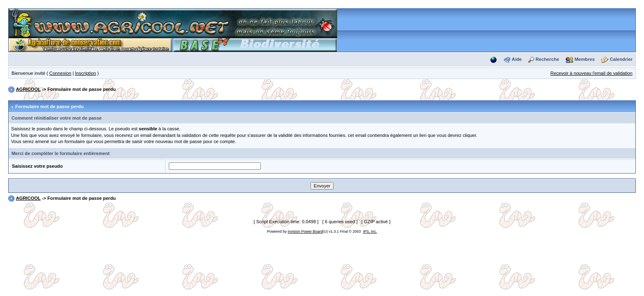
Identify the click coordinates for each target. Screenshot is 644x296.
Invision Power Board (305, 231)
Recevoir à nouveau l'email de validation (591, 73)
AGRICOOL (28, 89)
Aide (517, 59)
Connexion (60, 73)
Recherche (547, 59)
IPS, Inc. (370, 231)
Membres (585, 59)
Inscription (86, 73)
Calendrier (621, 59)
